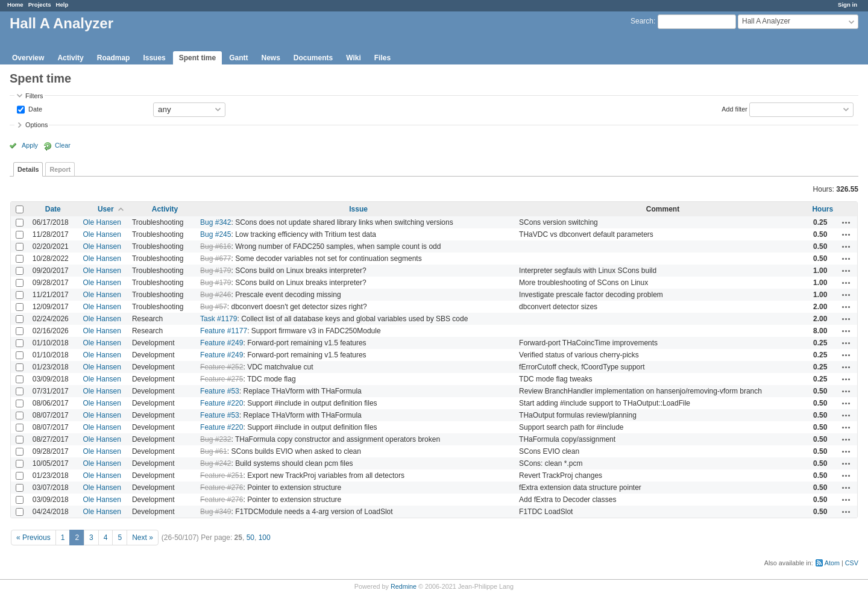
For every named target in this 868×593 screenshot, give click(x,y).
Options (36, 125)
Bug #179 (215, 271)
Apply (30, 145)
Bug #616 (215, 246)
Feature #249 (222, 343)
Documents (313, 58)
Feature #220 (222, 403)
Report (60, 169)
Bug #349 (215, 512)
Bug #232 (215, 439)
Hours (822, 209)
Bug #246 (215, 295)
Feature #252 (222, 367)
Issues (154, 58)
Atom (832, 563)
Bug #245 (215, 234)
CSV (852, 563)
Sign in (848, 5)
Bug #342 (215, 222)
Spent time (197, 58)
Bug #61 (214, 451)
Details (28, 169)
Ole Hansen (102, 222)
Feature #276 (222, 488)
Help (62, 5)
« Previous (33, 538)
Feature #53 (220, 391)
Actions (846, 222)
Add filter (734, 108)
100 (265, 538)
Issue (358, 209)
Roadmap (114, 58)
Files (382, 58)
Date (34, 108)
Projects (40, 5)
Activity (70, 58)
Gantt (238, 58)
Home (15, 5)
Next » (143, 538)
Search (642, 21)
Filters (34, 96)
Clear (63, 145)
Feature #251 (222, 475)
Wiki (354, 58)
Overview (28, 58)
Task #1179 (219, 319)
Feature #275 (222, 379)
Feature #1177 (224, 331)
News (270, 58)
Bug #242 (215, 463)
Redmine (404, 586)
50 (250, 538)
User (106, 209)
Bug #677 (215, 259)
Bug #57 (214, 307)
